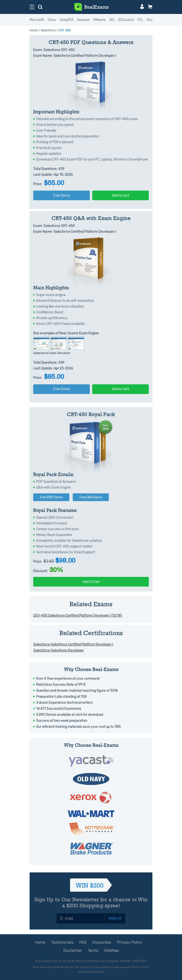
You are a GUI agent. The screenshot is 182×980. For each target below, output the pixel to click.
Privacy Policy (130, 942)
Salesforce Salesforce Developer (58, 650)
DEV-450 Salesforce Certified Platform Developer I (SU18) (78, 616)
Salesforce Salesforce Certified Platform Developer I (73, 644)
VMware (99, 20)
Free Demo (62, 196)
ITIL (140, 20)
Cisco (52, 20)
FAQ (83, 942)
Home (34, 30)
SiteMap (112, 951)
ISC (112, 20)
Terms (93, 951)
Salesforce (48, 30)
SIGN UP (115, 919)
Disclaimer (73, 951)
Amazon (83, 20)
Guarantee (102, 942)
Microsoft (37, 20)
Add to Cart (120, 196)
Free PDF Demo (51, 497)
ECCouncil (126, 20)
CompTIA (67, 20)
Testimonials (62, 942)
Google (152, 20)
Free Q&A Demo (91, 497)
